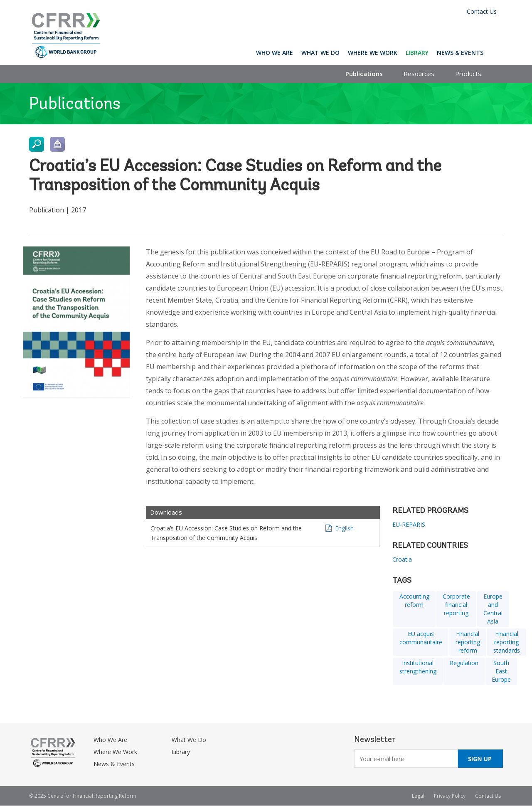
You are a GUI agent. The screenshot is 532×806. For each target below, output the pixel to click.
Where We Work (373, 53)
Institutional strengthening (418, 667)
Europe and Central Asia (493, 609)
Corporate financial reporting (456, 605)
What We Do (320, 53)
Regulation (464, 663)
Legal (418, 796)
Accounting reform (414, 600)
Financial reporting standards (507, 642)
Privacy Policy (450, 796)
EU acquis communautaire (421, 638)
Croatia (402, 559)
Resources (419, 74)
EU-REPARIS (409, 524)
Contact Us (482, 11)
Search (495, 52)
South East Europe (501, 671)
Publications (364, 74)
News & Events (460, 53)
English (344, 528)
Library (417, 53)
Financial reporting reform (468, 642)
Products (468, 74)
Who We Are (275, 53)
